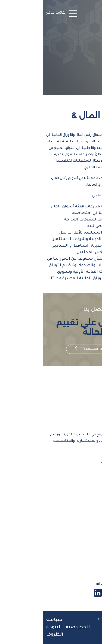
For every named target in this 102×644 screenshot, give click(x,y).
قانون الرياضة (84, 508)
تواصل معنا (86, 544)
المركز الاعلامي (83, 535)
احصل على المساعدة (55, 349)
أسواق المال (86, 517)
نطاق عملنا (87, 499)
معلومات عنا (85, 482)
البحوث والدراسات (79, 553)
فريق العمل (86, 490)
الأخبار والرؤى (85, 526)
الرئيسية (90, 473)
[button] (19, 13)
